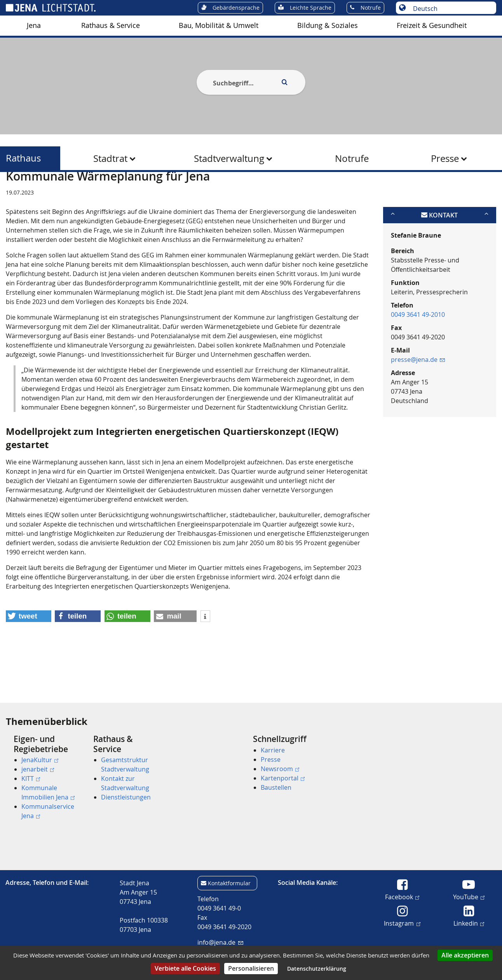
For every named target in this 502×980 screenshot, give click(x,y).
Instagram (402, 923)
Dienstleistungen (126, 797)
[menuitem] (34, 26)
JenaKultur (40, 760)
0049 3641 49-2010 (418, 352)
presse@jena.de (418, 397)
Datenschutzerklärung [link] (317, 969)
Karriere (273, 750)
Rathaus (23, 158)
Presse (445, 158)
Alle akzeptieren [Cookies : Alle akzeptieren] (465, 955)
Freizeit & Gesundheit (432, 25)
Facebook (402, 897)
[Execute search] (284, 82)
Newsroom (280, 769)
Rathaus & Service (111, 25)
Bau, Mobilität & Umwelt (219, 25)
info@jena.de (220, 942)
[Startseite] (15, 191)
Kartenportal (283, 778)
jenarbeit (38, 769)
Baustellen (276, 787)
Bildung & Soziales (328, 25)
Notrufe (352, 158)
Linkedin (469, 923)
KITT (31, 778)
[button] (29, 654)
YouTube (469, 897)
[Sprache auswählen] (450, 9)
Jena (34, 25)
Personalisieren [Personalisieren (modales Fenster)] (251, 968)
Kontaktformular (229, 883)
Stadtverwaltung (229, 158)
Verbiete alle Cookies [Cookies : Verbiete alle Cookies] (185, 968)
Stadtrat (110, 158)
